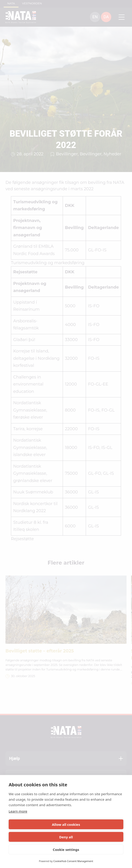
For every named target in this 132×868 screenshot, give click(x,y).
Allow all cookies (66, 824)
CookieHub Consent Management (73, 861)
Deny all (66, 837)
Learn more (18, 811)
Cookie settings (66, 850)
